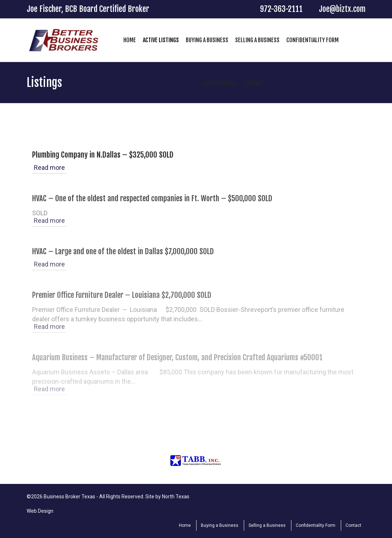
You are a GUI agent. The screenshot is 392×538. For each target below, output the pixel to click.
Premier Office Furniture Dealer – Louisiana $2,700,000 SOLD (122, 295)
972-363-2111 (281, 9)
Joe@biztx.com (342, 9)
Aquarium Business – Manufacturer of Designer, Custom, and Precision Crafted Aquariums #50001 (177, 357)
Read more (49, 167)
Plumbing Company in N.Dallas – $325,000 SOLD (103, 155)
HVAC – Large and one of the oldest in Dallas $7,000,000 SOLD (123, 251)
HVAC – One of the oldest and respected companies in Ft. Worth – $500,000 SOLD (152, 198)
